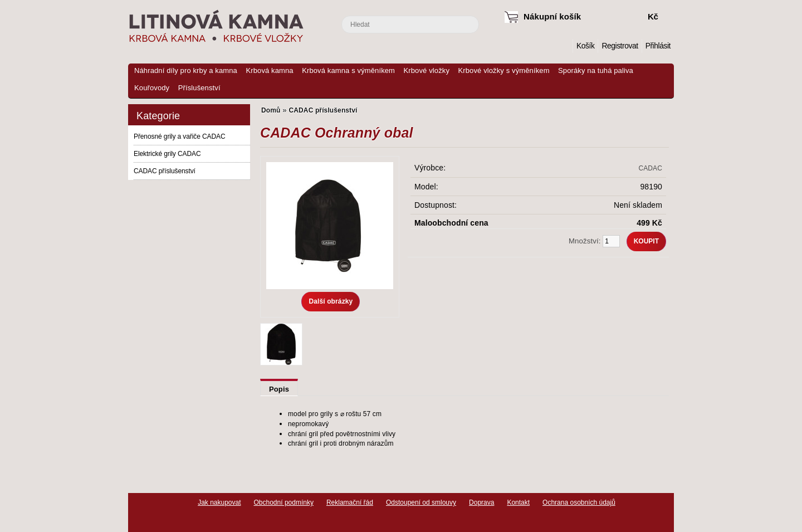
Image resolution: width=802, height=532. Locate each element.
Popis (279, 389)
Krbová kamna (269, 70)
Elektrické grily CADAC (167, 154)
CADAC (650, 168)
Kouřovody (152, 88)
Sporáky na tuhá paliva (596, 70)
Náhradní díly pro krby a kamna (186, 70)
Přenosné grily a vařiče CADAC (180, 136)
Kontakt (518, 502)
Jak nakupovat (219, 502)
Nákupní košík (552, 16)
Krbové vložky (427, 70)
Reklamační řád (350, 502)
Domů (565, 46)
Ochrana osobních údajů (579, 502)
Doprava (481, 502)
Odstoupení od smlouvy (421, 502)
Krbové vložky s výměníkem (503, 70)
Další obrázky (331, 301)
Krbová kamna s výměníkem (348, 70)
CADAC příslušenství (165, 171)
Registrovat (620, 46)
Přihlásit (658, 46)
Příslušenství (199, 88)
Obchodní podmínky (284, 502)
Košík (585, 46)
